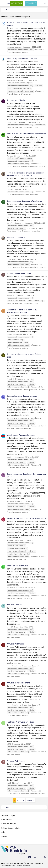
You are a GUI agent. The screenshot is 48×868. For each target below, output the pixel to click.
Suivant (30, 800)
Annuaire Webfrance (15, 644)
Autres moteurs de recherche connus (26, 195)
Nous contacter (7, 820)
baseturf (10, 502)
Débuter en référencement (22, 94)
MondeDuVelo (12, 418)
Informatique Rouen (14, 666)
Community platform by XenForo (22, 864)
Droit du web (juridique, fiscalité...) (19, 598)
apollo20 (10, 627)
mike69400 (11, 588)
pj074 (9, 744)
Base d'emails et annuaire (17, 566)
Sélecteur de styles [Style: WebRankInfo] (8, 816)
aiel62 (9, 783)
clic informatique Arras (15, 223)
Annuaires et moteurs (20, 52)
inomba (9, 335)
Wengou (10, 156)
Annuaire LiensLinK (15, 605)
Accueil (4, 836)
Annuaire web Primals (16, 100)
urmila (9, 259)
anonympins (11, 122)
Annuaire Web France (16, 761)
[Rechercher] (45, 3)
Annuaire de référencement (18, 683)
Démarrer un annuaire (16, 237)
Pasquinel (10, 379)
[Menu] (3, 3)
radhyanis (10, 296)
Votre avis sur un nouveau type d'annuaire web (26, 134)
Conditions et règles (9, 824)
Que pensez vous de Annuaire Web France (24, 201)
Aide (3, 832)
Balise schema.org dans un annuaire (22, 396)
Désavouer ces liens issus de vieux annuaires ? (26, 518)
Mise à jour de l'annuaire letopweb (21, 435)
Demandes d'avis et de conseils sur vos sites (29, 166)
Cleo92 (9, 190)
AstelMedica (11, 81)
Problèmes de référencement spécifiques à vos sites (26, 390)
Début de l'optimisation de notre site (22, 59)
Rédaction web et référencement (19, 429)
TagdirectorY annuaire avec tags (20, 722)
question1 (10, 540)
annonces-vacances (14, 47)
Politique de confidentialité (11, 828)
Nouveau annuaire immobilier (19, 274)
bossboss (10, 457)
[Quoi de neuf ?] (40, 3)
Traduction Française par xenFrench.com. (16, 866)
